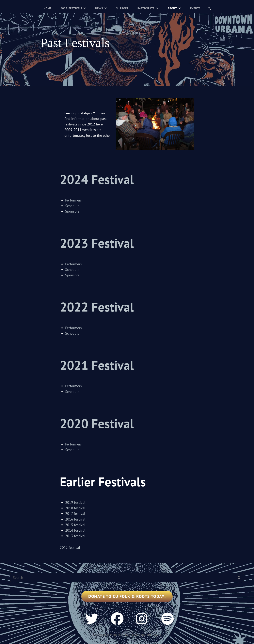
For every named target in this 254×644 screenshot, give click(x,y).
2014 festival (75, 530)
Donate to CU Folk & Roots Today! (127, 596)
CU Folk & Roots (122, 635)
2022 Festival (97, 307)
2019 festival (75, 502)
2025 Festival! (71, 8)
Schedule (72, 206)
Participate (146, 8)
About (172, 8)
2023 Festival (97, 243)
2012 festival (70, 547)
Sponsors (72, 211)
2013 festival (75, 536)
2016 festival (75, 519)
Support (122, 8)
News (99, 8)
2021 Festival (97, 365)
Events (195, 8)
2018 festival (76, 508)
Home (48, 8)
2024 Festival (97, 179)
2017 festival (75, 514)
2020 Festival (97, 423)
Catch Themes (153, 635)
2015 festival (75, 525)
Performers (73, 200)
